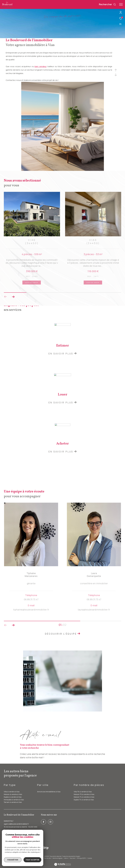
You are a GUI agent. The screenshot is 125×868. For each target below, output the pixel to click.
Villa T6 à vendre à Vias (83, 792)
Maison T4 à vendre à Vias (84, 797)
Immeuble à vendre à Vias (14, 800)
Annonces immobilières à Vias (49, 792)
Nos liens (73, 858)
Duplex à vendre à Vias (13, 797)
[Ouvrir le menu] (121, 4)
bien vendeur (41, 66)
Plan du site (47, 858)
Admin (66, 858)
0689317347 (9, 821)
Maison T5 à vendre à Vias (84, 794)
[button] (13, 297)
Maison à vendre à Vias (13, 794)
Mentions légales (58, 858)
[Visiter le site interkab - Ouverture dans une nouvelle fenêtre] (14, 848)
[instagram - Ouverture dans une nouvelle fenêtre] (50, 822)
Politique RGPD (81, 858)
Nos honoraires (38, 858)
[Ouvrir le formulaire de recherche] (107, 4)
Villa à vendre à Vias (12, 792)
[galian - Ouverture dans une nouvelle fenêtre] (37, 848)
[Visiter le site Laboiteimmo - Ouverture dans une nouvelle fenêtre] (63, 863)
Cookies (90, 858)
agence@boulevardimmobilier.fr (16, 824)
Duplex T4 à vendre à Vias (84, 800)
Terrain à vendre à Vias (13, 802)
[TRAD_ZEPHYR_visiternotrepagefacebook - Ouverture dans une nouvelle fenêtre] (43, 822)
